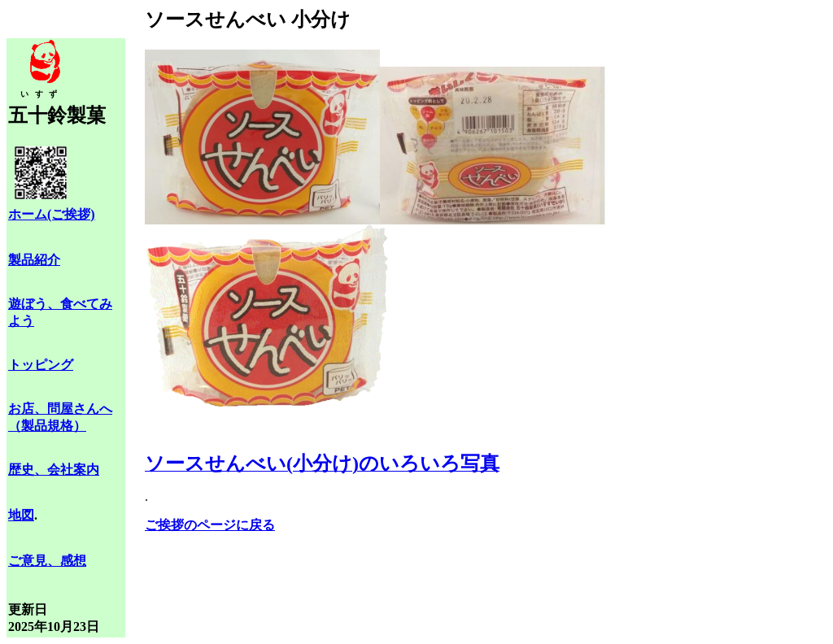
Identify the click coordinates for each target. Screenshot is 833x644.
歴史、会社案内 (54, 470)
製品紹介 (34, 260)
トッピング (41, 365)
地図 (21, 515)
